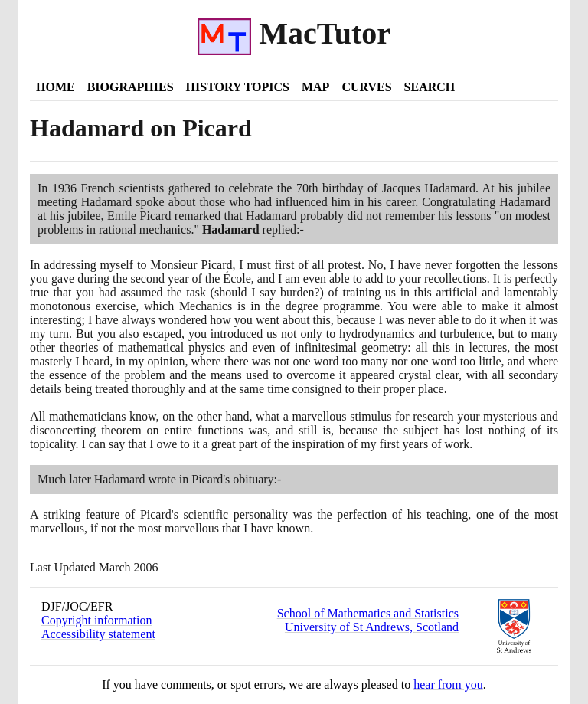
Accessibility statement (98, 634)
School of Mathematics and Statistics (368, 613)
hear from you (448, 684)
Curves (366, 87)
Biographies (131, 87)
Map (315, 87)
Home (56, 87)
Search (430, 87)
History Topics (238, 87)
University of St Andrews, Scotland (372, 627)
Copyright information (96, 620)
